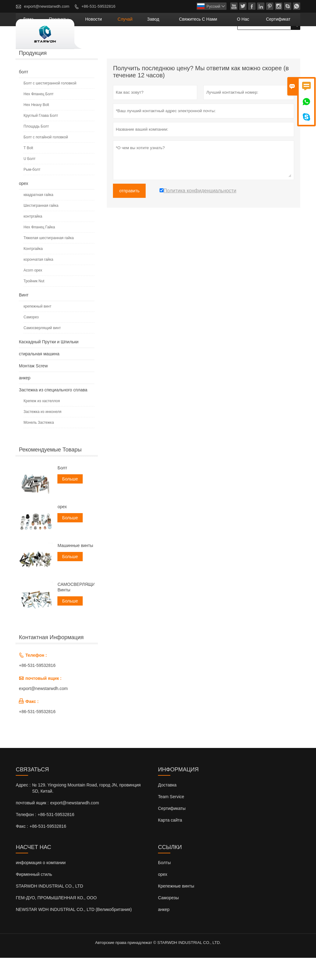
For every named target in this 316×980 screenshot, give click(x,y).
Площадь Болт (36, 149)
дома (93, 42)
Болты (164, 885)
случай (167, 42)
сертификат (283, 42)
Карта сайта (170, 842)
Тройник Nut (34, 304)
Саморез (31, 340)
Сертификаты (172, 831)
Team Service (171, 819)
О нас (257, 42)
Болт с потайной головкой (46, 160)
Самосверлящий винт (42, 350)
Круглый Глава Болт (41, 138)
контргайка (33, 239)
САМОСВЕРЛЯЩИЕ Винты (76, 610)
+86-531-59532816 (98, 6)
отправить (129, 213)
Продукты (116, 42)
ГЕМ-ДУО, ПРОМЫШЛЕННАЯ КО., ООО (56, 920)
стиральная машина (39, 376)
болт (23, 94)
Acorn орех (33, 293)
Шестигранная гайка (41, 228)
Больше (70, 501)
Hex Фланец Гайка (39, 250)
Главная (26, 59)
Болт (62, 490)
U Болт (29, 181)
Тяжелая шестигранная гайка (49, 260)
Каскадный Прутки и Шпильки (49, 364)
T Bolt (28, 170)
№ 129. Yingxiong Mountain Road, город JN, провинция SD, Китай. (86, 810)
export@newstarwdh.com (47, 6)
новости (143, 42)
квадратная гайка (38, 217)
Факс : (22, 848)
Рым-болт (32, 192)
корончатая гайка (38, 282)
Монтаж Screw (33, 388)
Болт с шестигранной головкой (50, 106)
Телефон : (26, 837)
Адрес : (23, 807)
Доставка (167, 807)
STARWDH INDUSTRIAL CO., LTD (49, 908)
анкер (25, 400)
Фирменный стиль (34, 896)
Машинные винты (75, 568)
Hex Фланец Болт (38, 116)
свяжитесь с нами (222, 42)
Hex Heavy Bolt (36, 127)
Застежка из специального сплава (53, 412)
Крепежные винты (176, 908)
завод (188, 42)
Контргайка (33, 271)
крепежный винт (37, 329)
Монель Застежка (39, 445)
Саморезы (168, 920)
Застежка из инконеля (42, 434)
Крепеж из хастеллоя (42, 423)
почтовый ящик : (32, 825)
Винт (24, 317)
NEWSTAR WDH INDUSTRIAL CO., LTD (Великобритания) (74, 932)
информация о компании (41, 885)
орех (23, 206)
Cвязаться (32, 792)
